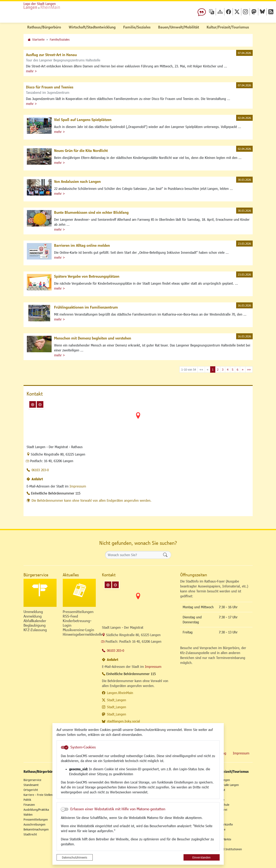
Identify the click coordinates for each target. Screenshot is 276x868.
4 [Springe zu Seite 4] (228, 369)
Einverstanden (201, 857)
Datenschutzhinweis (75, 857)
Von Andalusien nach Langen (77, 181)
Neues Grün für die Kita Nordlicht (81, 150)
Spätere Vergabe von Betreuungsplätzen (87, 276)
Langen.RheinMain (120, 693)
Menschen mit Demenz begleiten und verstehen (93, 338)
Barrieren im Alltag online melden (82, 245)
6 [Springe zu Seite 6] (238, 369)
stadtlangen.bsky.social (123, 721)
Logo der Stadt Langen (40, 4)
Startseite (38, 39)
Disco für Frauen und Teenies (50, 87)
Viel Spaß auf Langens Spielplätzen (83, 120)
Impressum (78, 486)
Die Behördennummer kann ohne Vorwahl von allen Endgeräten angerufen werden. (92, 500)
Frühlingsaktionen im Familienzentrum (86, 307)
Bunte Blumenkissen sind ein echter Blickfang (91, 212)
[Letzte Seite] (249, 369)
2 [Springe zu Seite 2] (218, 369)
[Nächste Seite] (243, 369)
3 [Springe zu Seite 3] (223, 369)
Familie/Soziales (60, 39)
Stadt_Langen (117, 700)
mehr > (31, 71)
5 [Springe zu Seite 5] (233, 369)
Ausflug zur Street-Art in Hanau (51, 55)
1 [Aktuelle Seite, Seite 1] (213, 369)
